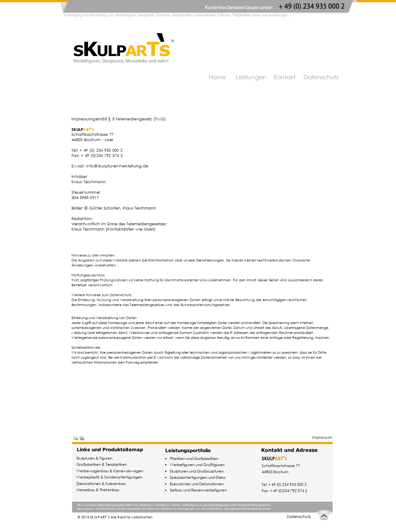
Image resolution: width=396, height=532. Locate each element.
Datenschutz (299, 517)
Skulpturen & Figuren (94, 458)
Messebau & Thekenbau (98, 490)
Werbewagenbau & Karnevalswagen (110, 471)
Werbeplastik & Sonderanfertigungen (109, 477)
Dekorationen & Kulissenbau (101, 484)
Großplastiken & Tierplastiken (102, 464)
